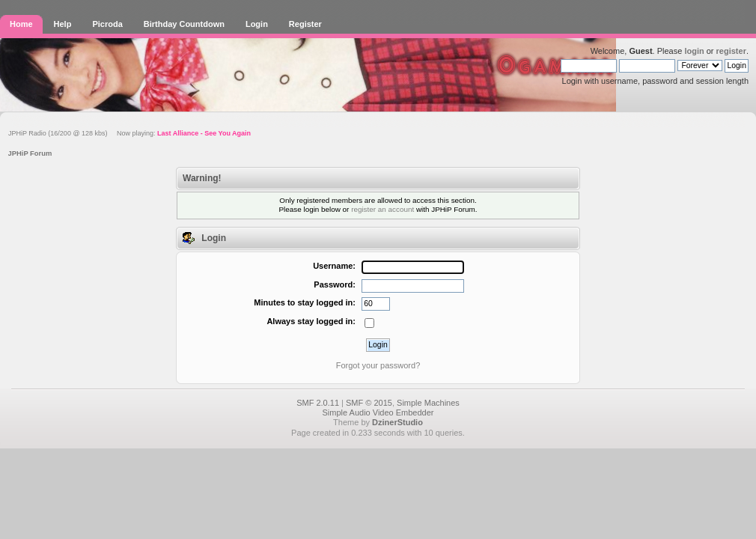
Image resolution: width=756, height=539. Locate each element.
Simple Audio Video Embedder (378, 412)
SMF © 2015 (369, 403)
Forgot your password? (378, 365)
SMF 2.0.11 (318, 403)
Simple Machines (428, 403)
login (694, 51)
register (731, 51)
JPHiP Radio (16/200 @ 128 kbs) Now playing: (129, 133)
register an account (382, 209)
